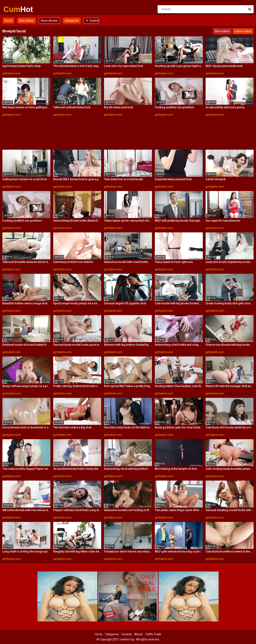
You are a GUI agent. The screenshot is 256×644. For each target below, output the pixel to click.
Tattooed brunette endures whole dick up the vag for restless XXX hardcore (26, 262)
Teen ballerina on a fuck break (123, 179)
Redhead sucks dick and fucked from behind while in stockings (26, 345)
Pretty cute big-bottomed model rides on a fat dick (77, 386)
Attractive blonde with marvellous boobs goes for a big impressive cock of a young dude (26, 510)
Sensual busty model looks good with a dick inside (77, 345)
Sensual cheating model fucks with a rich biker (230, 510)
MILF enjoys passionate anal (224, 66)
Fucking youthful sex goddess (174, 107)
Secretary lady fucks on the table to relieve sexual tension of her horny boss (128, 427)
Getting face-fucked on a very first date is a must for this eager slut (26, 179)
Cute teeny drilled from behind (73, 262)
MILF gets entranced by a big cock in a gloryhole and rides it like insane (179, 551)
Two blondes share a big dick (72, 427)
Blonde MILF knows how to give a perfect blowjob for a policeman (77, 179)
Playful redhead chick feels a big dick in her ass (77, 510)
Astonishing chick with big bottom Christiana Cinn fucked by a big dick (128, 469)
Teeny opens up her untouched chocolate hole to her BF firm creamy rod (128, 221)
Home (8, 21)
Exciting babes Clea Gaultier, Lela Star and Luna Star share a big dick (179, 386)
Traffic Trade (153, 634)
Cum (14, 9)
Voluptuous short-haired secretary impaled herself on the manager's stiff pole (128, 551)
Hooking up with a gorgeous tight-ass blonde (179, 66)
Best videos (26, 21)
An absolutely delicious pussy (225, 107)
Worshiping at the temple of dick (176, 469)
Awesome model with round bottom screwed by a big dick (128, 262)
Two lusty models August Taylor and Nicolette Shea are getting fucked (26, 469)
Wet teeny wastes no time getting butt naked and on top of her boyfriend (26, 107)
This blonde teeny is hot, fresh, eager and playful (77, 66)
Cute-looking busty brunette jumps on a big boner (230, 469)
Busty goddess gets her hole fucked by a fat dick (179, 427)
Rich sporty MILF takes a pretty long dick (128, 386)
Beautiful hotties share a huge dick (25, 303)
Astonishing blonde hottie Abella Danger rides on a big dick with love (77, 221)
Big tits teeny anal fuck (118, 107)
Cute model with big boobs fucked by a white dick (179, 303)
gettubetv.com (12, 73)
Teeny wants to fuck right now (174, 262)
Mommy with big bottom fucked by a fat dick (128, 345)
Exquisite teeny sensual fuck (173, 179)
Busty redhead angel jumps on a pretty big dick (26, 386)
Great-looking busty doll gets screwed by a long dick (230, 303)
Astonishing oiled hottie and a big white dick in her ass (179, 345)
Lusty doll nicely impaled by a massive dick (230, 262)
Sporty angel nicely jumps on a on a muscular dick (77, 303)
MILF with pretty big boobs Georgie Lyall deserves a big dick (179, 221)
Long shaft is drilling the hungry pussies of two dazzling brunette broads (26, 551)
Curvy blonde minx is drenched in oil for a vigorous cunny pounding (26, 427)
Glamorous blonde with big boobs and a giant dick (230, 345)
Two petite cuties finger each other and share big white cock (179, 510)
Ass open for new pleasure (223, 221)
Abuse (138, 634)
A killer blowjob (216, 179)
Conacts (127, 634)
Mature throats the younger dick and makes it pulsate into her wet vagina (230, 386)
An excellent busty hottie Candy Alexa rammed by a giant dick (77, 469)
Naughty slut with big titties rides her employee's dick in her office (77, 551)
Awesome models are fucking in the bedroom (128, 510)
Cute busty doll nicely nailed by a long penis (230, 427)
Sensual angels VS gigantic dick (125, 303)
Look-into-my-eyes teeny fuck (123, 66)
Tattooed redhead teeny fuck (72, 107)
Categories (72, 21)
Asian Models (49, 21)
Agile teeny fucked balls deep (21, 66)
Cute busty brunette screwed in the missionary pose (230, 551)
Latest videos (243, 31)
